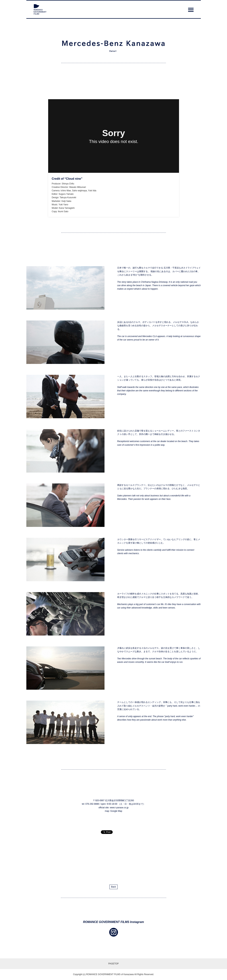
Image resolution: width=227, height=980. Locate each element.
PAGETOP (113, 964)
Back (113, 887)
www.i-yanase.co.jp (119, 808)
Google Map (116, 811)
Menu (191, 11)
